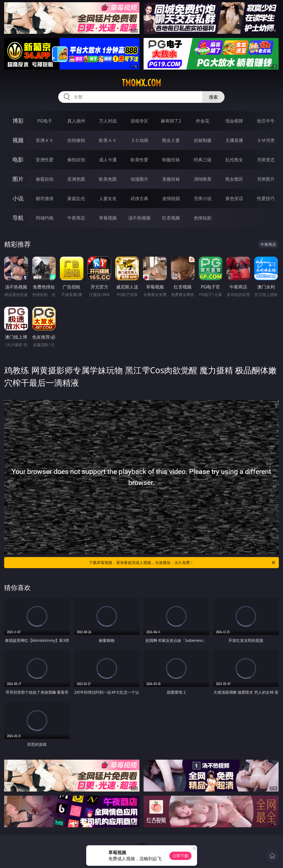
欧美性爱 (139, 160)
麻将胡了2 (171, 121)
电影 (18, 159)
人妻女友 (108, 198)
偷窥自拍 (45, 179)
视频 (18, 140)
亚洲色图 (76, 179)
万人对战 (108, 121)
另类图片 (266, 179)
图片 (18, 179)
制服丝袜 (171, 160)
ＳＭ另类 (266, 140)
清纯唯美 (203, 179)
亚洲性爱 (45, 160)
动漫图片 (139, 179)
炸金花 (203, 121)
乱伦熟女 (234, 160)
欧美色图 (108, 179)
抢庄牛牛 (266, 121)
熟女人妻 (171, 140)
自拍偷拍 (76, 140)
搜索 (213, 97)
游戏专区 (139, 121)
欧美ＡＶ (108, 140)
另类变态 (266, 160)
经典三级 (203, 160)
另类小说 (203, 198)
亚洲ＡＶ (45, 140)
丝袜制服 (203, 140)
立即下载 (180, 856)
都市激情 (45, 198)
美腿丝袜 (171, 179)
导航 (18, 218)
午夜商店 (76, 218)
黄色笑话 (234, 198)
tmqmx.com (141, 83)
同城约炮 (45, 218)
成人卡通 (108, 160)
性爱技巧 (266, 198)
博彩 (18, 121)
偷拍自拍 (76, 160)
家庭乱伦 (76, 198)
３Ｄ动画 (139, 140)
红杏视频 (171, 218)
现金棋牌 (234, 121)
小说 (18, 198)
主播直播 (234, 140)
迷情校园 (171, 198)
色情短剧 (203, 218)
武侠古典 (139, 198)
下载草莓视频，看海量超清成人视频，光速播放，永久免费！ (182, 563)
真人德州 (76, 121)
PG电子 (45, 121)
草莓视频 (108, 218)
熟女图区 (234, 179)
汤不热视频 (139, 218)
